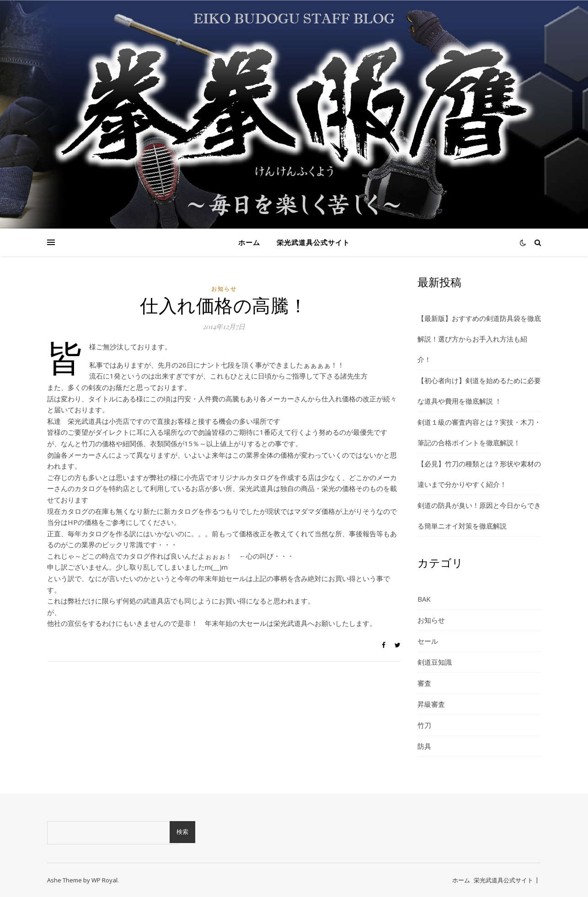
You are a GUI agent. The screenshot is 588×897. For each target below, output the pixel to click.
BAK (424, 599)
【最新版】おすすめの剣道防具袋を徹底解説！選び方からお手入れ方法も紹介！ (479, 339)
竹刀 (424, 725)
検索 (182, 832)
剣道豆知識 (435, 662)
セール (428, 641)
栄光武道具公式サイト (313, 242)
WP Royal (104, 880)
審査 (424, 683)
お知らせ (224, 289)
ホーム (249, 242)
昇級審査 (431, 704)
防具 (424, 746)
